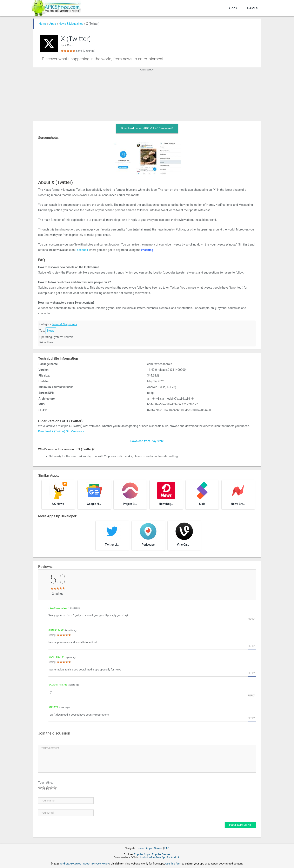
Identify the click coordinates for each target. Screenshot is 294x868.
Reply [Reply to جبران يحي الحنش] (251, 619)
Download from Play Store (147, 441)
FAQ (167, 848)
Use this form (173, 864)
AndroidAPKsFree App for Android (160, 857)
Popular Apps (142, 854)
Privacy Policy (100, 864)
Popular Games (161, 854)
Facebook (82, 250)
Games (253, 8)
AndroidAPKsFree (71, 864)
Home (43, 24)
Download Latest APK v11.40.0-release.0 (147, 128)
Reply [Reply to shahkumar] (251, 646)
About (87, 864)
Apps (233, 8)
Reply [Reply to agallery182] (251, 673)
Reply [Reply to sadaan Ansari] (251, 696)
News (51, 331)
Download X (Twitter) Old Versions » (61, 431)
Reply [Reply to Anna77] (251, 718)
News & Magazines (71, 24)
